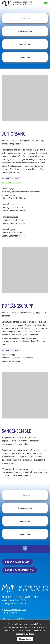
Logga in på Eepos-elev (17, 562)
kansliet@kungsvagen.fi (15, 609)
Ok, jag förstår (25, 639)
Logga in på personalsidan (20, 570)
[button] (46, 3)
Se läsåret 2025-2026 (12, 182)
